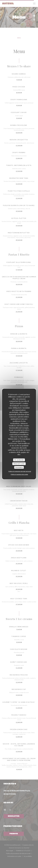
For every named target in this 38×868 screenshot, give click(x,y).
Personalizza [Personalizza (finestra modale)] (19, 467)
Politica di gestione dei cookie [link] (19, 474)
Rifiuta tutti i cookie (19, 464)
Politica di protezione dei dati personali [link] (20, 471)
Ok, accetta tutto (19, 460)
